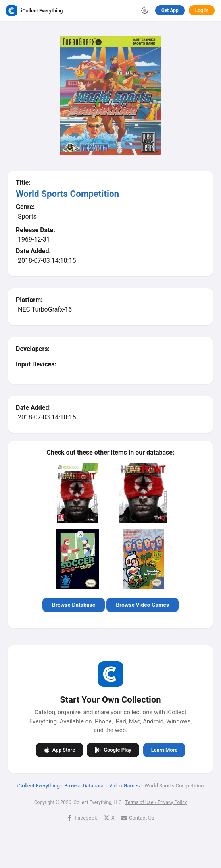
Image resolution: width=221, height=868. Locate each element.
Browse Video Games (142, 605)
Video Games (124, 785)
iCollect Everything (39, 785)
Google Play (113, 750)
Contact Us (138, 817)
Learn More (164, 750)
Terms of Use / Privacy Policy (156, 802)
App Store (59, 750)
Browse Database (74, 605)
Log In (202, 10)
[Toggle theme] (145, 10)
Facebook (82, 817)
